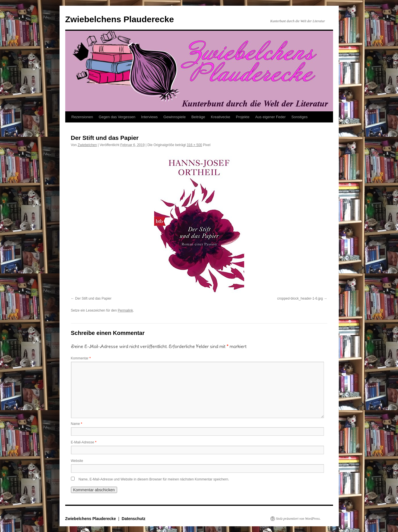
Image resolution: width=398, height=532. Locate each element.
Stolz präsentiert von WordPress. (298, 519)
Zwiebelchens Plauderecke (120, 19)
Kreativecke (221, 117)
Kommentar (81, 358)
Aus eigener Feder (271, 117)
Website (77, 461)
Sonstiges (300, 117)
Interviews (149, 117)
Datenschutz (133, 519)
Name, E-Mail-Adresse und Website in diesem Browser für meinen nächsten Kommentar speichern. (154, 479)
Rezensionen (82, 117)
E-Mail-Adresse (84, 442)
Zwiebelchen (87, 145)
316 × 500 (195, 145)
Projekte (243, 117)
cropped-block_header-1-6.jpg (300, 298)
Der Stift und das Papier (93, 298)
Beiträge (198, 117)
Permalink (125, 310)
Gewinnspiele (175, 117)
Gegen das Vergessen (117, 117)
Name (77, 424)
